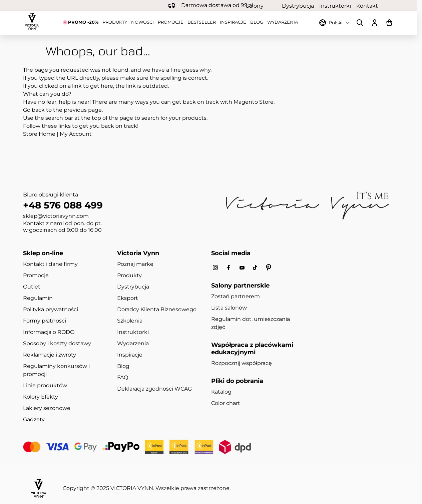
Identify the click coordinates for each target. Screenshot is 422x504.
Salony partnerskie (261, 6)
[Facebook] (229, 268)
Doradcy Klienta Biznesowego (157, 309)
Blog (257, 22)
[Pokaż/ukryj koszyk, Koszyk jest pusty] (389, 23)
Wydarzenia (283, 22)
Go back (34, 110)
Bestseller (202, 22)
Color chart (226, 403)
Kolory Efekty (41, 397)
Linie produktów (45, 385)
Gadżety (34, 419)
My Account (76, 134)
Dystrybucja (298, 6)
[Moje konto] (375, 23)
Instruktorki (335, 6)
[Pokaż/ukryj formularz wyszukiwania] (360, 23)
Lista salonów (229, 308)
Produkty (115, 22)
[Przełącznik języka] (339, 23)
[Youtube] (242, 268)
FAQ (123, 377)
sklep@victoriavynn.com (56, 216)
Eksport (128, 298)
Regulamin (38, 298)
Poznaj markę (135, 264)
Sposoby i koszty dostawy (57, 343)
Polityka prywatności (51, 309)
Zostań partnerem (236, 296)
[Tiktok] (255, 268)
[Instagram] (215, 268)
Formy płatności (45, 321)
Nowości (142, 22)
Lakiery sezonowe (47, 408)
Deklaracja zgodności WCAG (154, 389)
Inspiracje (233, 22)
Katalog (221, 392)
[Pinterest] (269, 268)
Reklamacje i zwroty (50, 355)
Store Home (39, 134)
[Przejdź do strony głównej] (32, 21)
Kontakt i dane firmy (50, 264)
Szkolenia (130, 321)
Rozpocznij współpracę (242, 363)
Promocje (171, 22)
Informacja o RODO (49, 332)
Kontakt (367, 6)
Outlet (32, 287)
